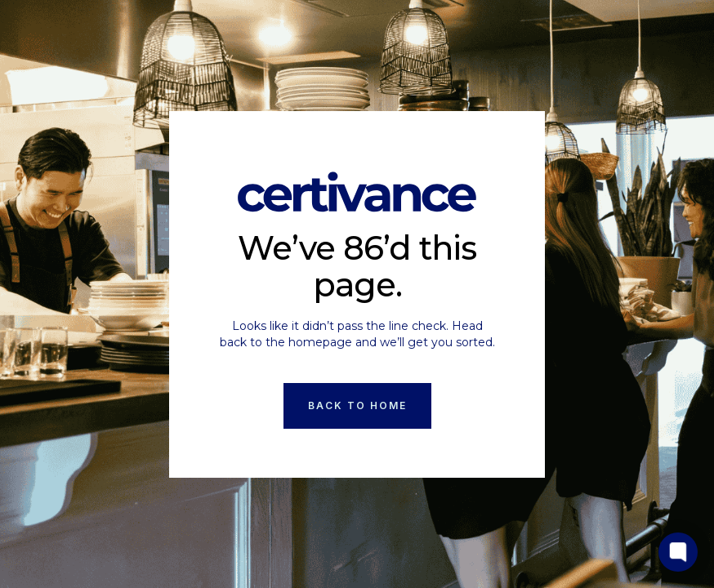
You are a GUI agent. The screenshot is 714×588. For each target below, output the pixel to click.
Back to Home (357, 405)
